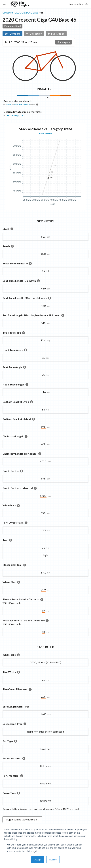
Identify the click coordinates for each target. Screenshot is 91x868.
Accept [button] (38, 860)
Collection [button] (34, 34)
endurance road (22, 105)
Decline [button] (53, 860)
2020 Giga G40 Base (27, 13)
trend (9, 105)
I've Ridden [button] (56, 34)
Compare (13, 34)
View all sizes (46, 134)
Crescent (8, 13)
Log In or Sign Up (79, 4)
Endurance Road (12, 26)
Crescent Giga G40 (15, 115)
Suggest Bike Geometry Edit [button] (22, 819)
